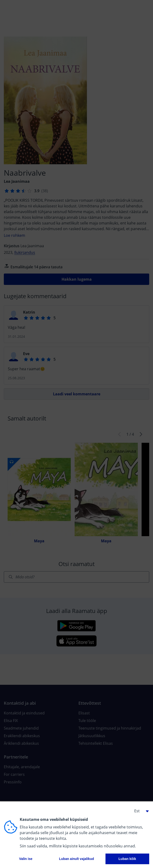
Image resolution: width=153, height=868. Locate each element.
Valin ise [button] (26, 859)
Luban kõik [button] (127, 859)
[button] (140, 811)
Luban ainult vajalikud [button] (76, 859)
